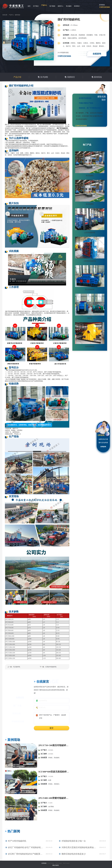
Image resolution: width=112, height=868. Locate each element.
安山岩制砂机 (90, 289)
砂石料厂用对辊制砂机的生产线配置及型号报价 (25, 854)
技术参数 (44, 77)
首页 (29, 6)
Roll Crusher (51, 863)
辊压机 (90, 318)
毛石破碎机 (17, 667)
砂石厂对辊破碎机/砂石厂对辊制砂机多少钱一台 (25, 847)
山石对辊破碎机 (90, 233)
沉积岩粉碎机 (90, 346)
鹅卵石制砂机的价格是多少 (71, 854)
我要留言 (71, 77)
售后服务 (69, 6)
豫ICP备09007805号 (47, 865)
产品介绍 (17, 77)
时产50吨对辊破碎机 (15, 841)
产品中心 (44, 5)
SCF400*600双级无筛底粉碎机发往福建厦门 (54, 772)
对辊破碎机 (62, 865)
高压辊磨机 (90, 176)
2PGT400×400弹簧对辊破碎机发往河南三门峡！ (54, 798)
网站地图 (68, 865)
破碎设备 (17, 15)
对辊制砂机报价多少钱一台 (71, 841)
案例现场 (98, 77)
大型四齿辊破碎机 (90, 261)
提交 (52, 728)
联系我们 (77, 6)
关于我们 (36, 6)
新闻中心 (61, 6)
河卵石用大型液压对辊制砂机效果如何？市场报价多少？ (80, 847)
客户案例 (52, 6)
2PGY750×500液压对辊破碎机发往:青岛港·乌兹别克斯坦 (54, 745)
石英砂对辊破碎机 (51, 667)
